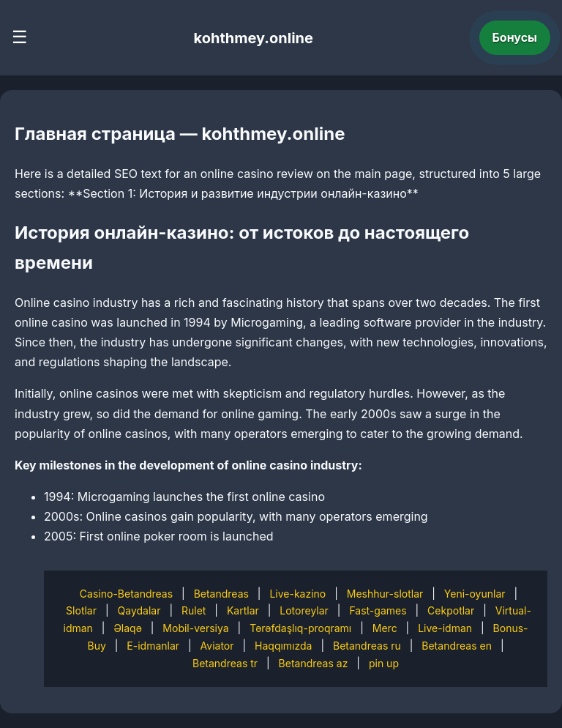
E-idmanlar (153, 646)
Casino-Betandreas (126, 594)
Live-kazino (297, 594)
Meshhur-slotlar (385, 594)
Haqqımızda (283, 646)
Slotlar (81, 610)
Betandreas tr (225, 663)
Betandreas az (314, 663)
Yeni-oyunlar (475, 594)
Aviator (217, 646)
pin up (384, 663)
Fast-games (378, 610)
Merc (385, 628)
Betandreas (221, 594)
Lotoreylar (304, 610)
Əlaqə (127, 628)
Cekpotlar (451, 610)
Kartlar (243, 610)
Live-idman (445, 628)
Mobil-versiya (195, 628)
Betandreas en (457, 646)
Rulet (194, 610)
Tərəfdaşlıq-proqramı (300, 628)
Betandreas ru (367, 646)
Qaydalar (139, 610)
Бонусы (515, 37)
